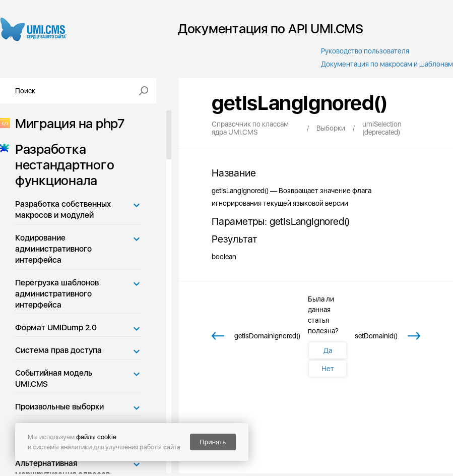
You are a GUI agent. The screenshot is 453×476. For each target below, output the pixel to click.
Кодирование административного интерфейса (53, 249)
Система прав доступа (58, 350)
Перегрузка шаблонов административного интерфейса (57, 294)
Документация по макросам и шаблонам (387, 64)
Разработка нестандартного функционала (61, 165)
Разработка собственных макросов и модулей (63, 210)
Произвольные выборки (59, 407)
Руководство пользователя (365, 51)
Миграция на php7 (67, 123)
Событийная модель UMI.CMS (54, 378)
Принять (213, 442)
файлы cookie (96, 437)
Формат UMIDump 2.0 (56, 328)
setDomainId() (376, 336)
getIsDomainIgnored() (267, 336)
